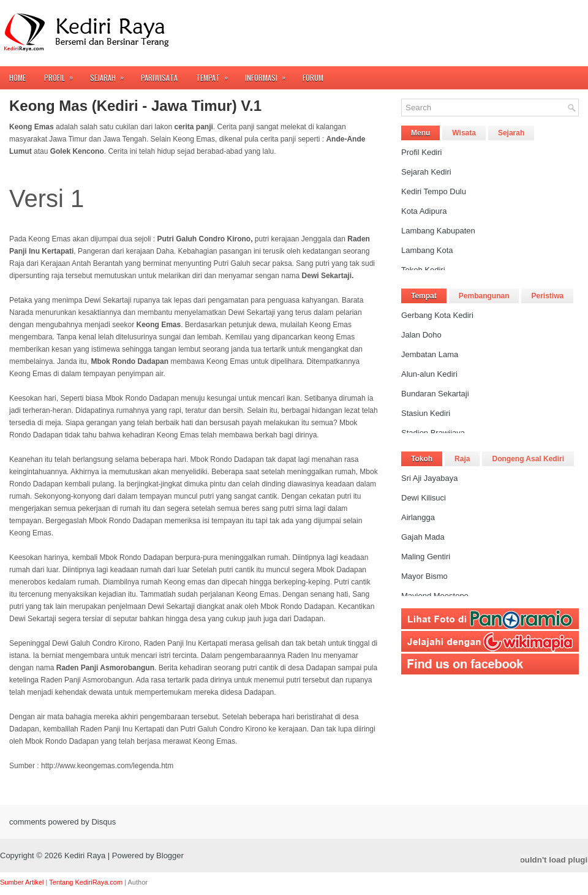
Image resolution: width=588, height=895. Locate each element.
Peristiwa (547, 296)
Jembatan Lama (430, 354)
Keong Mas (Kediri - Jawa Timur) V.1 (135, 106)
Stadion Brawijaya (433, 433)
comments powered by (62, 822)
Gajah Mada (423, 537)
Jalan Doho (421, 335)
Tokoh (422, 459)
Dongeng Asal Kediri (528, 459)
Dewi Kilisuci (424, 498)
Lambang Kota (427, 250)
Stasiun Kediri (426, 413)
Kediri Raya (85, 855)
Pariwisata (159, 77)
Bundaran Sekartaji (435, 394)
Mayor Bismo (424, 576)
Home (17, 77)
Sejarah (111, 74)
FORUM (313, 77)
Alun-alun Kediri (429, 374)
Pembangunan (484, 296)
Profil (62, 74)
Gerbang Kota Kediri (437, 315)
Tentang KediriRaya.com (86, 882)
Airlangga (418, 517)
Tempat (216, 74)
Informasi (269, 74)
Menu (420, 133)
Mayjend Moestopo (435, 596)
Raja (462, 459)
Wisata (464, 133)
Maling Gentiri (426, 557)
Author (138, 882)
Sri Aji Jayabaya (430, 478)
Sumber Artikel (22, 882)
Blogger (170, 855)
